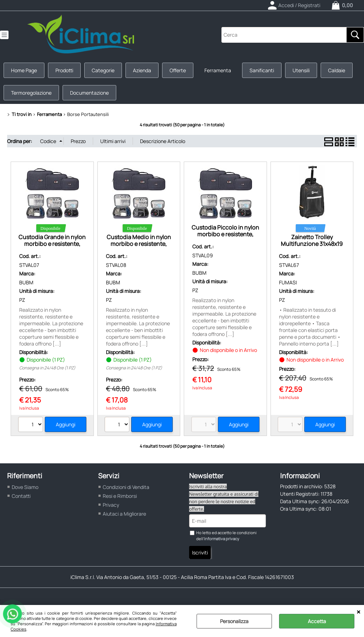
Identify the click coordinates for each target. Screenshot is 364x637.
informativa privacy (222, 539)
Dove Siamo (25, 487)
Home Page (24, 70)
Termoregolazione (31, 93)
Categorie (103, 70)
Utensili (301, 70)
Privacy (111, 505)
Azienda (142, 70)
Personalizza (234, 621)
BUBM (26, 282)
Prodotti (64, 70)
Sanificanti (262, 70)
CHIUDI (358, 612)
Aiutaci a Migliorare (124, 514)
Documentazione (89, 93)
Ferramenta (218, 70)
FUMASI (288, 282)
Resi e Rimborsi (120, 496)
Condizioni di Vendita (126, 487)
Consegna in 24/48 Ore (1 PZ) (47, 368)
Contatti (21, 496)
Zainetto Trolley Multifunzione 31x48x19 (312, 240)
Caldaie (337, 70)
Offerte (178, 70)
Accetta (317, 621)
